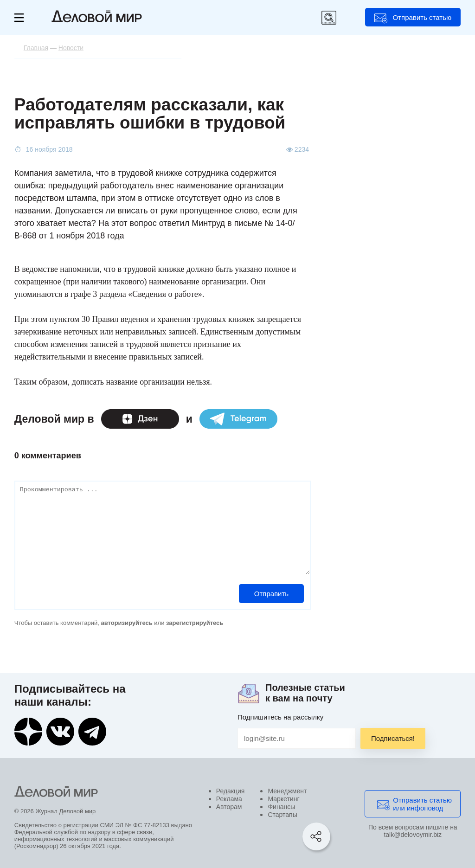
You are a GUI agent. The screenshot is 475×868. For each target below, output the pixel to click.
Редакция (231, 791)
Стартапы (282, 815)
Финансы (281, 807)
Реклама (229, 799)
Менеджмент (287, 791)
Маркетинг (283, 799)
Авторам (229, 807)
